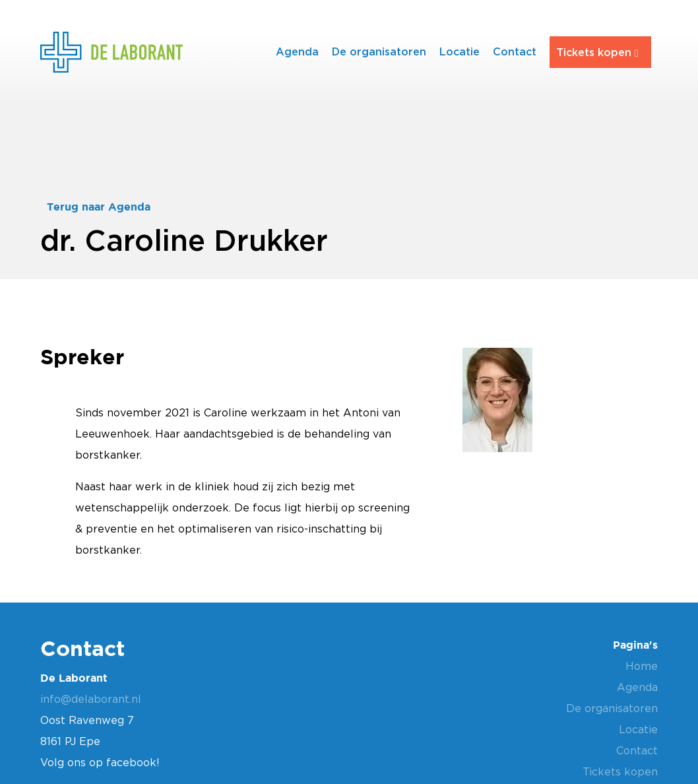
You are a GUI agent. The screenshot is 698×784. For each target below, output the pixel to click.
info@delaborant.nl (91, 699)
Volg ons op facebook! (100, 762)
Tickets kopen (594, 52)
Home (642, 666)
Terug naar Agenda (99, 207)
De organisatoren (379, 51)
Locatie (460, 51)
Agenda (297, 51)
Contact (515, 51)
